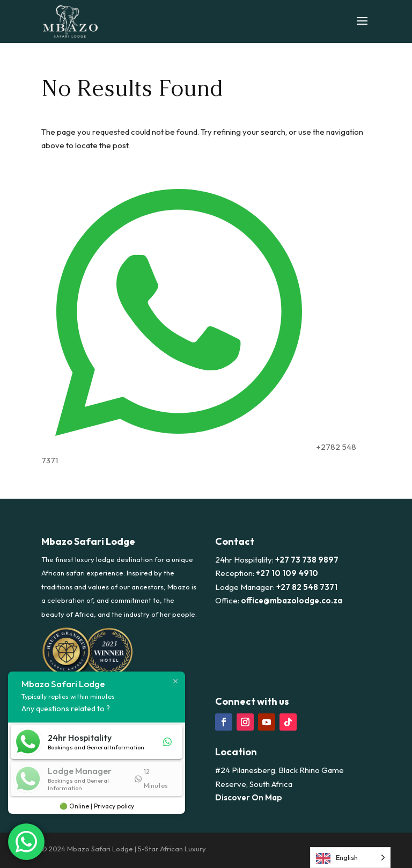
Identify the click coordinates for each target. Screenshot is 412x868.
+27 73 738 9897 (307, 560)
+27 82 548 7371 (307, 587)
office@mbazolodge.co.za (292, 600)
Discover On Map (249, 797)
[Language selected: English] (350, 858)
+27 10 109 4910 (287, 573)
